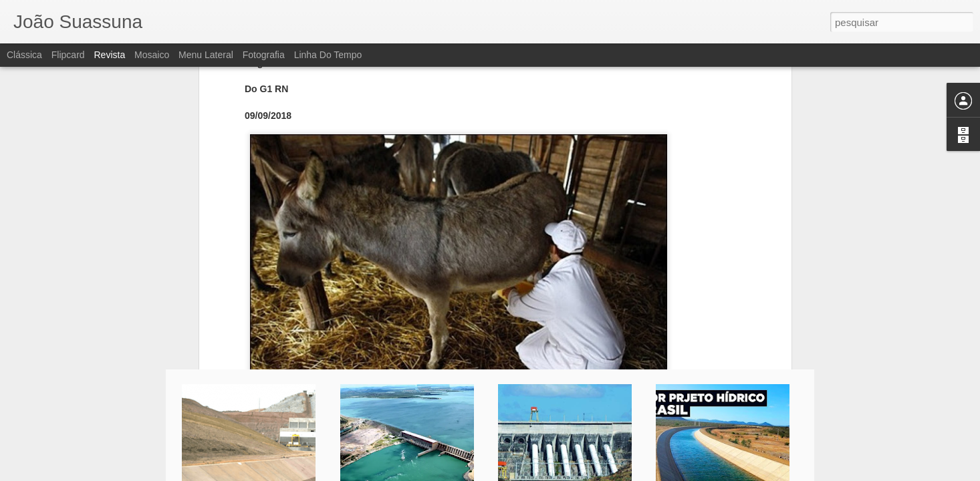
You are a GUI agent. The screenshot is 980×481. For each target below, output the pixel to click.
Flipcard (68, 55)
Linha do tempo (328, 55)
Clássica (24, 55)
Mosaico (152, 55)
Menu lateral (206, 55)
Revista (109, 55)
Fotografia (264, 55)
